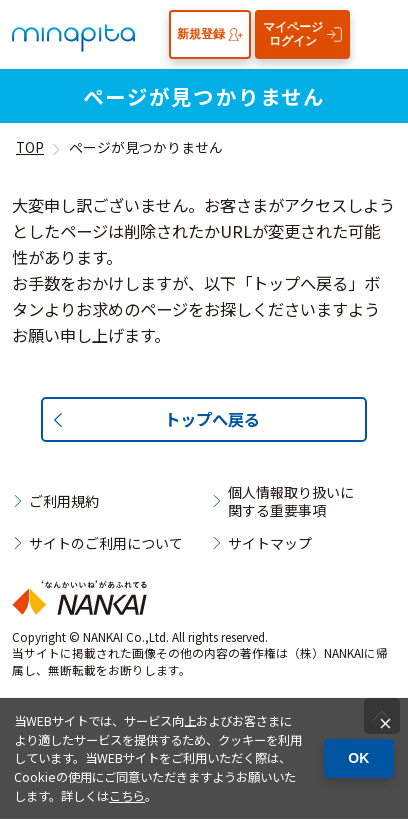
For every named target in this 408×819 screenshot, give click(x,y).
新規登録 (210, 34)
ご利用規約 (64, 501)
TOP (30, 147)
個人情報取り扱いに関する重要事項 (291, 501)
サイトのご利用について (106, 543)
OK (358, 758)
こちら (127, 795)
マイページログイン (302, 34)
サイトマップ (270, 543)
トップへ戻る (212, 419)
